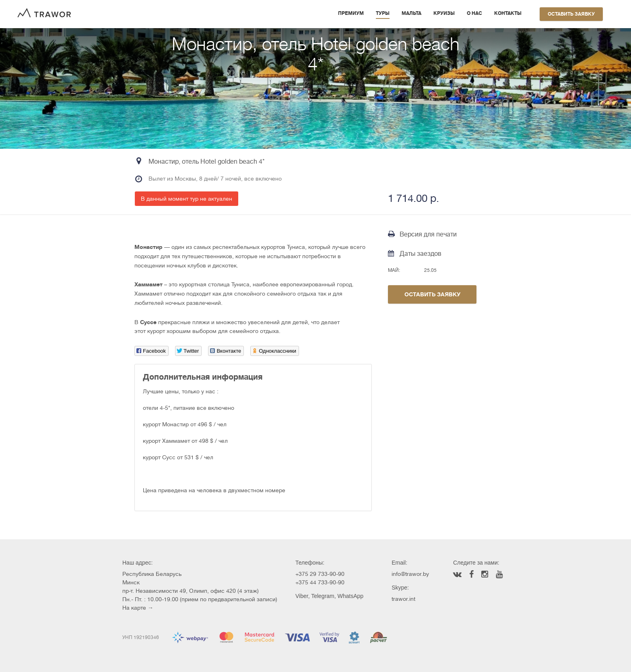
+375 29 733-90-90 (320, 574)
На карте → (138, 608)
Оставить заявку (571, 14)
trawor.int (403, 599)
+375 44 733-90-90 (320, 582)
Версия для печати (422, 234)
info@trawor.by (410, 574)
